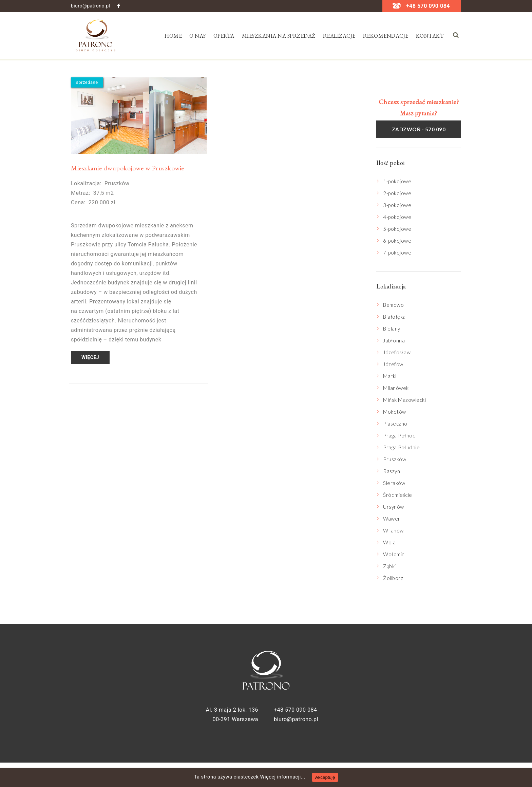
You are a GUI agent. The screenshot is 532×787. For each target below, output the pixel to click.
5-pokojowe (397, 229)
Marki (390, 376)
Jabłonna (394, 340)
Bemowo (393, 305)
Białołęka (394, 317)
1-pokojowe (397, 181)
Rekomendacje (386, 36)
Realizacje (339, 36)
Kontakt (430, 36)
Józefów (393, 364)
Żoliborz (393, 578)
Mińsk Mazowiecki (404, 400)
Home (173, 36)
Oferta (224, 36)
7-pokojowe (397, 252)
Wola (389, 542)
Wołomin (394, 554)
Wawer (392, 519)
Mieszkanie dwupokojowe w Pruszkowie (128, 168)
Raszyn (392, 471)
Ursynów (394, 507)
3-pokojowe (397, 205)
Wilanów (393, 530)
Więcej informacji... (286, 777)
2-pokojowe (397, 193)
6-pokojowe (397, 241)
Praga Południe (401, 447)
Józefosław (397, 352)
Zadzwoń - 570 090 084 (419, 132)
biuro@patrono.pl (90, 6)
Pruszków (395, 459)
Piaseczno (395, 424)
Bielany (392, 329)
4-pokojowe (397, 217)
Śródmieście (398, 495)
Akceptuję (330, 777)
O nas (198, 36)
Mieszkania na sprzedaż (279, 36)
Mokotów (395, 412)
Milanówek (396, 388)
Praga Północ (399, 435)
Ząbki (389, 566)
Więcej (90, 357)
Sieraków (394, 483)
